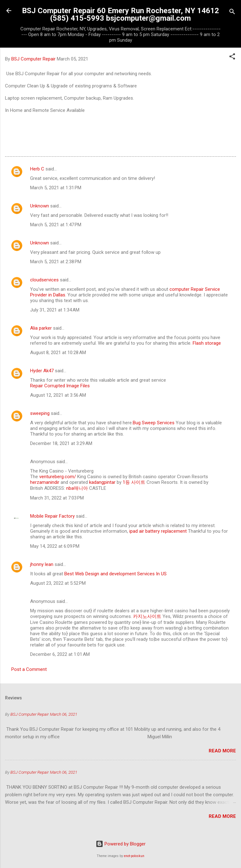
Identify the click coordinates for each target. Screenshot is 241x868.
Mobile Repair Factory (52, 516)
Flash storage (207, 343)
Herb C (37, 169)
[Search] (232, 13)
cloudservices (44, 280)
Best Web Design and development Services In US (115, 574)
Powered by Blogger (121, 844)
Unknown (40, 206)
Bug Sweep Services (154, 423)
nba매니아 (77, 488)
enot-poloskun (134, 856)
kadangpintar (102, 482)
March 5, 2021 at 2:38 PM (56, 262)
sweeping (40, 413)
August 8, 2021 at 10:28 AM (58, 353)
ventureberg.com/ (58, 477)
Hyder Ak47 (42, 371)
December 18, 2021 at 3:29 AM (61, 443)
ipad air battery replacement (157, 531)
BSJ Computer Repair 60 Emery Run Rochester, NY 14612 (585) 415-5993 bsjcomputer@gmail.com (120, 14)
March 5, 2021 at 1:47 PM (56, 225)
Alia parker (41, 328)
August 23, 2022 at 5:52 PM (58, 583)
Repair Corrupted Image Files (60, 386)
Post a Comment (29, 669)
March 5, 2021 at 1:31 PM (56, 188)
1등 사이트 (134, 482)
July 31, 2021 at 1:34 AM (55, 310)
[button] (232, 58)
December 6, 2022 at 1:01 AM (60, 654)
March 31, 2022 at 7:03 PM (57, 498)
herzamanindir (45, 482)
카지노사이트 (147, 616)
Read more (222, 751)
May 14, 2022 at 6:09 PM (55, 546)
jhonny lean (42, 564)
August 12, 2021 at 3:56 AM (58, 395)
